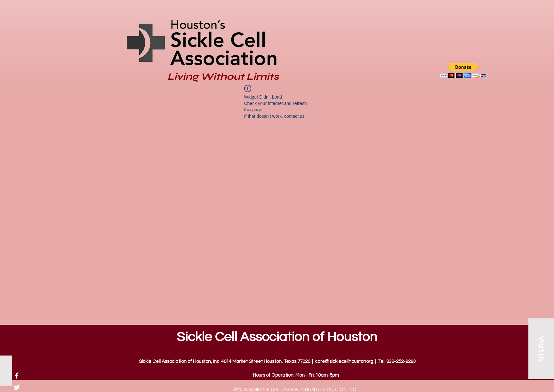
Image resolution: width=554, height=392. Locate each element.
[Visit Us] (541, 349)
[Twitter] (17, 387)
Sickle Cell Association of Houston (277, 337)
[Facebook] (17, 376)
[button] (463, 70)
